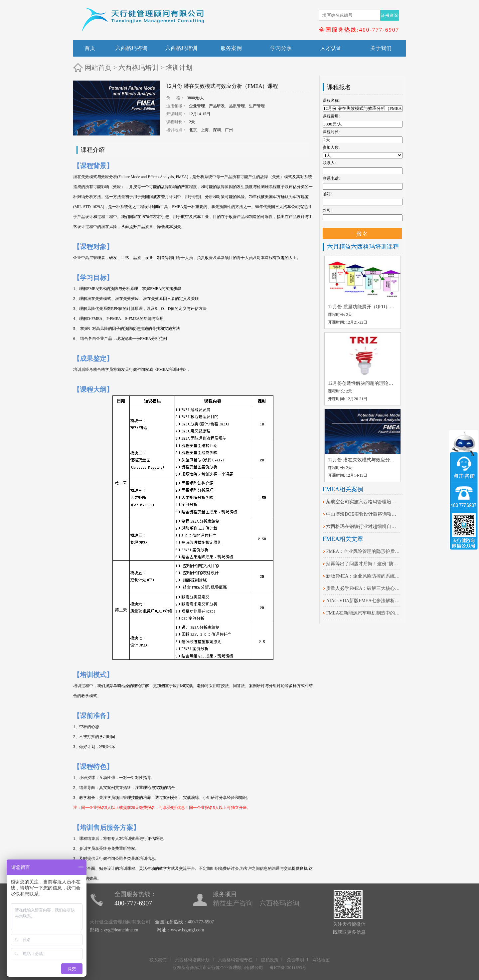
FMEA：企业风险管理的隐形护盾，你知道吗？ (363, 551)
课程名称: (331, 101)
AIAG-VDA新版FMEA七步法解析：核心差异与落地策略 (363, 601)
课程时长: (331, 132)
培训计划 (179, 68)
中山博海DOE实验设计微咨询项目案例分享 (363, 514)
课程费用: (331, 116)
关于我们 (381, 48)
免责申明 (295, 960)
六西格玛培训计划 (192, 960)
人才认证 (331, 48)
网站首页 (98, 68)
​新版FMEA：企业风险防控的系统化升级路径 (363, 576)
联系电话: (331, 178)
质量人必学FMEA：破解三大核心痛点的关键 (363, 588)
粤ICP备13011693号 (288, 968)
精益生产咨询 (233, 903)
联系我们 (158, 960)
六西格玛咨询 (131, 48)
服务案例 (231, 48)
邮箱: (327, 194)
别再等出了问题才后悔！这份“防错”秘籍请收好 (363, 564)
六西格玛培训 (181, 48)
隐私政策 (270, 960)
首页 (90, 48)
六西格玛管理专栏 (235, 960)
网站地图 (321, 960)
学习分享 (281, 48)
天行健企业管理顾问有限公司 (120, 922)
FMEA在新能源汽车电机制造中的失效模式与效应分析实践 (363, 613)
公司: (327, 210)
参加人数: (331, 147)
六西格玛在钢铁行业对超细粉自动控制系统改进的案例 (363, 526)
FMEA (181, 177)
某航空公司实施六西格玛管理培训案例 (363, 502)
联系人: (329, 163)
